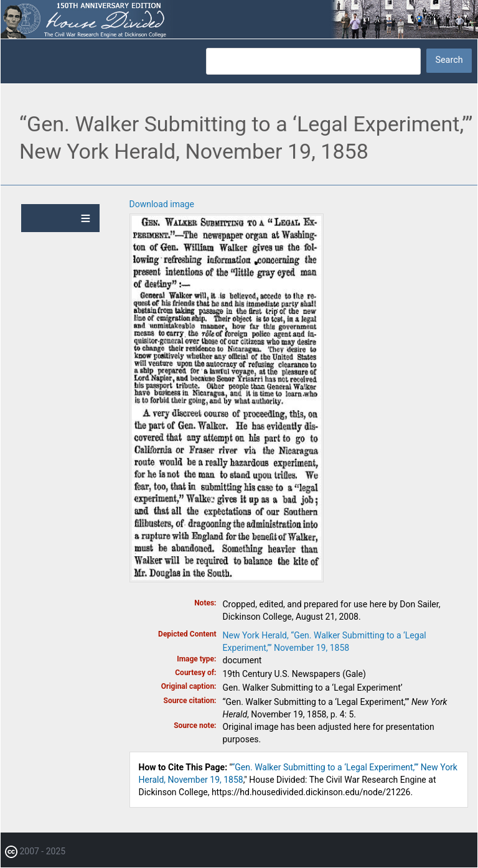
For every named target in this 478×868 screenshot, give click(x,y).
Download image (162, 204)
